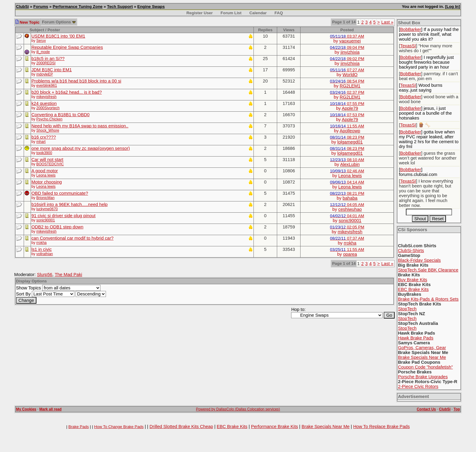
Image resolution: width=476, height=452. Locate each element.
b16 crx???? (44, 137)
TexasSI (408, 46)
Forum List (231, 13)
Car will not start (48, 160)
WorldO (350, 75)
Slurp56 (45, 275)
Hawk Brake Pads (416, 338)
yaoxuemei (350, 41)
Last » (387, 22)
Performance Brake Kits (275, 427)
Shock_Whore (48, 130)
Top (457, 409)
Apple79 (350, 108)
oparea (350, 254)
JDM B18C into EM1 (52, 70)
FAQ (279, 13)
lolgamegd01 (350, 142)
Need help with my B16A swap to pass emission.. (80, 126)
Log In (453, 7)
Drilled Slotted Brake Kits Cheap (181, 427)
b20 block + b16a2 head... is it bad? (67, 92)
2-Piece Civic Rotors (418, 386)
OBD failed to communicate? (60, 193)
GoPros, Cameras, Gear (422, 348)
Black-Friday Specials (419, 260)
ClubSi (22, 7)
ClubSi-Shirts (411, 251)
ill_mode (43, 52)
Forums (41, 7)
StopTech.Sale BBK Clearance (428, 270)
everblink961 (47, 86)
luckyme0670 (47, 209)
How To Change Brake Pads (119, 427)
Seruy (41, 41)
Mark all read (51, 409)
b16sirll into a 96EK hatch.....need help (70, 204)
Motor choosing (47, 182)
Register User (200, 13)
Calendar (258, 13)
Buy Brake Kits (413, 280)
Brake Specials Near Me (422, 357)
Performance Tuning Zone (78, 7)
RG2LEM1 (350, 86)
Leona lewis (46, 175)
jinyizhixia (350, 52)
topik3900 (44, 153)
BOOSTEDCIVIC (50, 164)
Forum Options (59, 22)
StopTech (407, 309)
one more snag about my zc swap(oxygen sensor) (81, 148)
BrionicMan (46, 198)
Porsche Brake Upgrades (423, 377)
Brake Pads (78, 427)
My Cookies (26, 409)
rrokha (42, 243)
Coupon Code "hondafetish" (425, 367)
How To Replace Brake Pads (381, 427)
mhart (41, 142)
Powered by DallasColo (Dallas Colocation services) (238, 409)
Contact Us (426, 409)
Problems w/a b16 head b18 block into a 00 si (76, 81)
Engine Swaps (151, 7)
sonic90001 (46, 220)
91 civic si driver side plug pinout (64, 216)
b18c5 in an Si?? (48, 59)
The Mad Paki (68, 275)
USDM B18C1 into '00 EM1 (58, 36)
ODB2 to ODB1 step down (58, 227)
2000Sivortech (48, 108)
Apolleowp (350, 131)
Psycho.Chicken (49, 119)
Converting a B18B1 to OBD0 (61, 115)
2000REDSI (46, 63)
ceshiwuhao (350, 209)
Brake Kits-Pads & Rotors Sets (428, 299)
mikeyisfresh (47, 97)
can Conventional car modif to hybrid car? (73, 238)
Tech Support (120, 7)
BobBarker (411, 29)
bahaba (350, 198)
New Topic (27, 22)
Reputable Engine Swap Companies (67, 47)
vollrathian (45, 254)
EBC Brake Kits (413, 289)
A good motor (45, 171)
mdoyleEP (45, 74)
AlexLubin (350, 164)
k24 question (44, 103)
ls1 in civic (42, 249)
